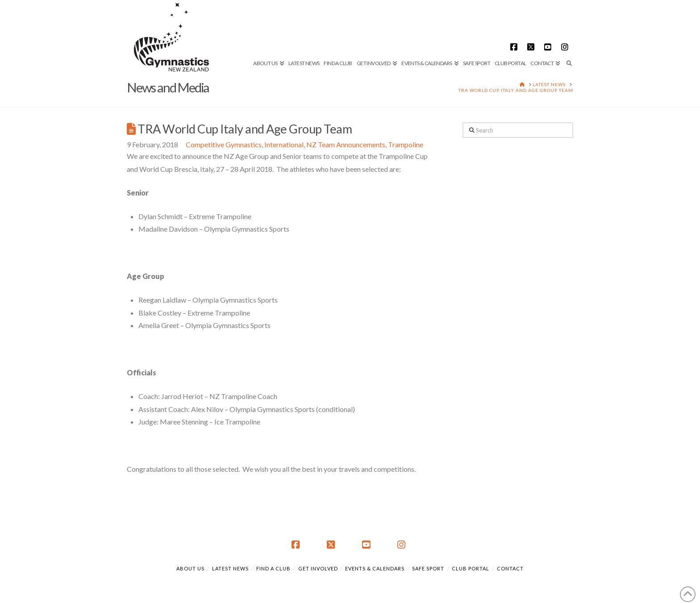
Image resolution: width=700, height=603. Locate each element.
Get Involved (318, 568)
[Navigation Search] (568, 33)
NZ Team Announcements (346, 144)
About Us (190, 568)
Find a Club (273, 568)
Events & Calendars (375, 568)
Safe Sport (428, 568)
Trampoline (406, 144)
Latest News (230, 568)
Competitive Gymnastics (224, 144)
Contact (510, 568)
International (284, 144)
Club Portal (471, 568)
